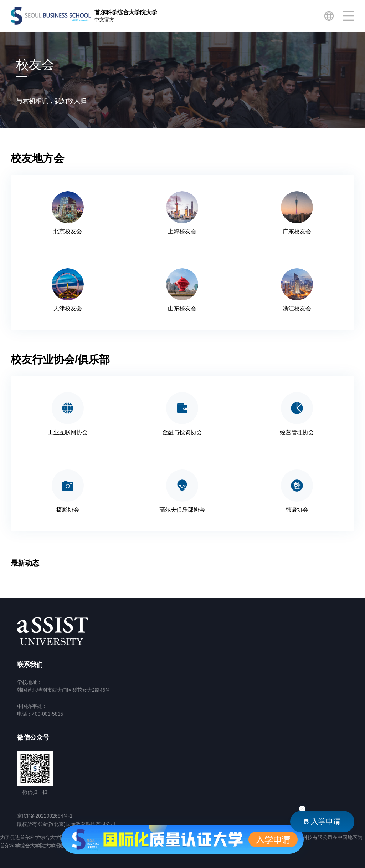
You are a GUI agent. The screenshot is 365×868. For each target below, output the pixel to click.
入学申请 (322, 821)
